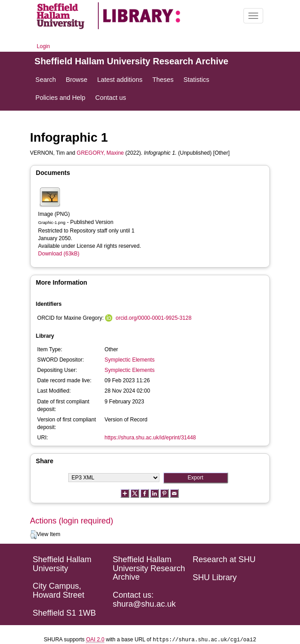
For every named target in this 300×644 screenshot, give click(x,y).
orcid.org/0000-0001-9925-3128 (154, 318)
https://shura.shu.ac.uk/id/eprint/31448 (150, 438)
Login (43, 46)
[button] (33, 535)
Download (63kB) (59, 254)
